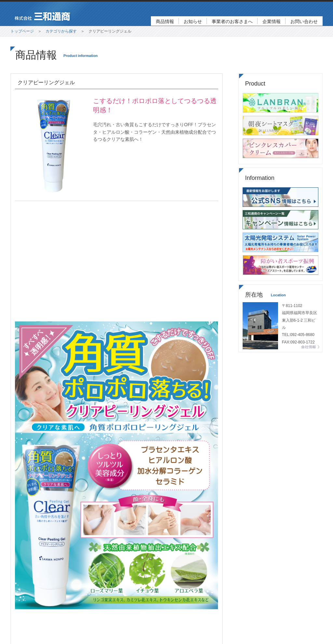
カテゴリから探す (61, 31)
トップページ (22, 31)
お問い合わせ (304, 21)
